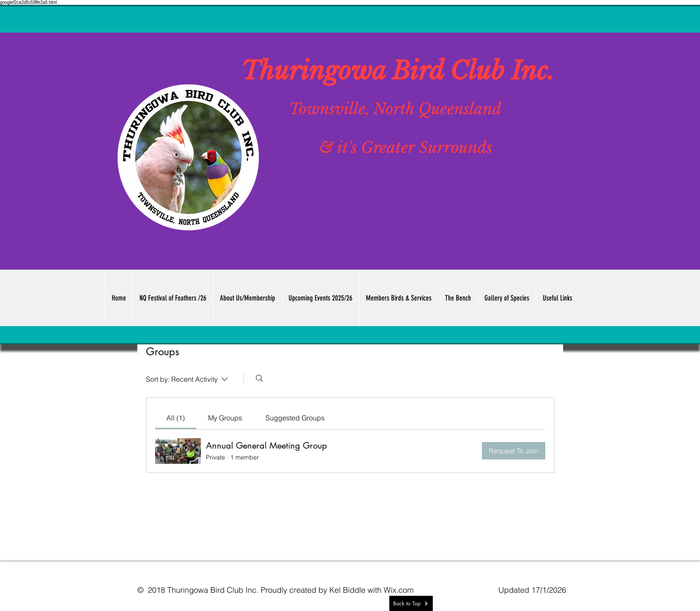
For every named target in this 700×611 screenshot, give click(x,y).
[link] (176, 418)
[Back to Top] (411, 603)
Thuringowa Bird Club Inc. (398, 71)
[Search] (259, 378)
